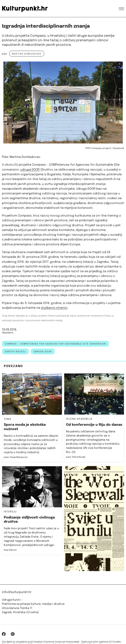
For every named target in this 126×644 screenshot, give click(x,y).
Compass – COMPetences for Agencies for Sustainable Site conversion (55, 344)
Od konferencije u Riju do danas (94, 425)
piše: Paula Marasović (16, 457)
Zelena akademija (79, 419)
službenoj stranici (54, 308)
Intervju (10, 512)
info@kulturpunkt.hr (17, 592)
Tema (7, 419)
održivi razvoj (15, 352)
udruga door (43, 352)
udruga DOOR (30, 170)
